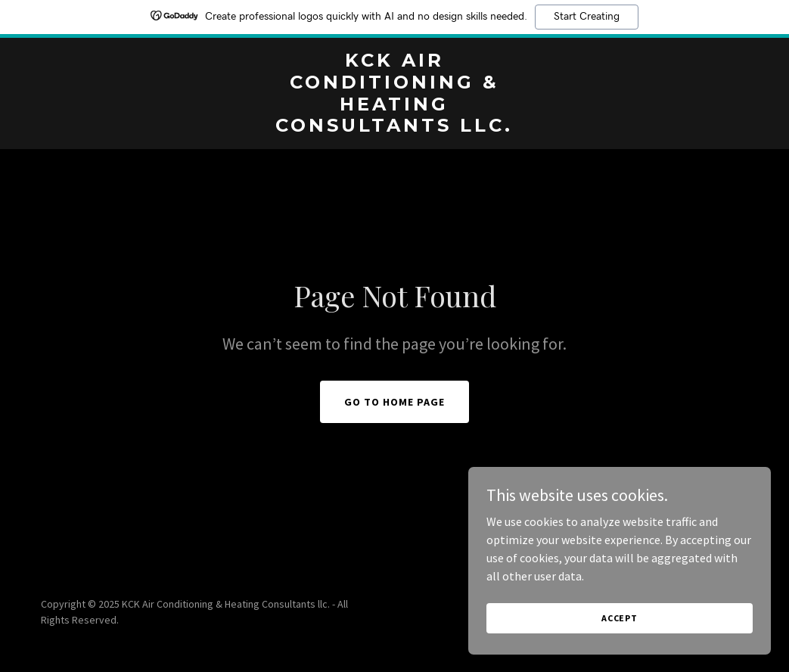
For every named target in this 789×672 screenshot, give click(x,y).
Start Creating (587, 17)
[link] (395, 127)
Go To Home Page (394, 402)
